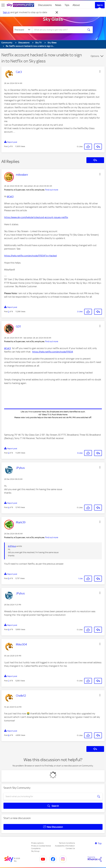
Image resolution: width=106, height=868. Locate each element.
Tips (67, 5)
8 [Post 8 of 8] (9, 735)
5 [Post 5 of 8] (9, 578)
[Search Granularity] (23, 30)
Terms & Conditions (67, 843)
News (58, 5)
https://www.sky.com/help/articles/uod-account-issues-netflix (36, 217)
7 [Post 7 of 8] (9, 681)
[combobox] (59, 30)
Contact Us (70, 848)
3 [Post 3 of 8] (9, 453)
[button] (100, 71)
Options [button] (95, 56)
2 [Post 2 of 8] (9, 312)
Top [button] (100, 843)
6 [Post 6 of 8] (9, 629)
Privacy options (37, 843)
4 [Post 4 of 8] (9, 507)
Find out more (52, 190)
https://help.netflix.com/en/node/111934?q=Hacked (30, 256)
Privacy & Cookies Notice (41, 846)
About (76, 5)
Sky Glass (53, 19)
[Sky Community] (20, 5)
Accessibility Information (65, 846)
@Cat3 (10, 196)
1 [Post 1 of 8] (8, 146)
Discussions (45, 5)
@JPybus (12, 546)
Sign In (100, 5)
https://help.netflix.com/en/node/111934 (53, 352)
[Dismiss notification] (57, 12)
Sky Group (35, 851)
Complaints (36, 848)
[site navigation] (3, 5)
